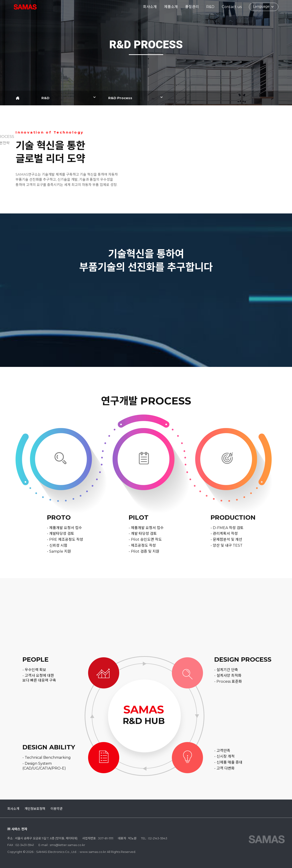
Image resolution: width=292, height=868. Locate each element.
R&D (210, 7)
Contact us (232, 7)
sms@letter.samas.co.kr (67, 845)
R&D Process (120, 98)
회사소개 (150, 7)
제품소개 (171, 7)
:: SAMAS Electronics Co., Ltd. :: (25, 7)
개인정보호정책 (35, 809)
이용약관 (57, 809)
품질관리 (192, 7)
